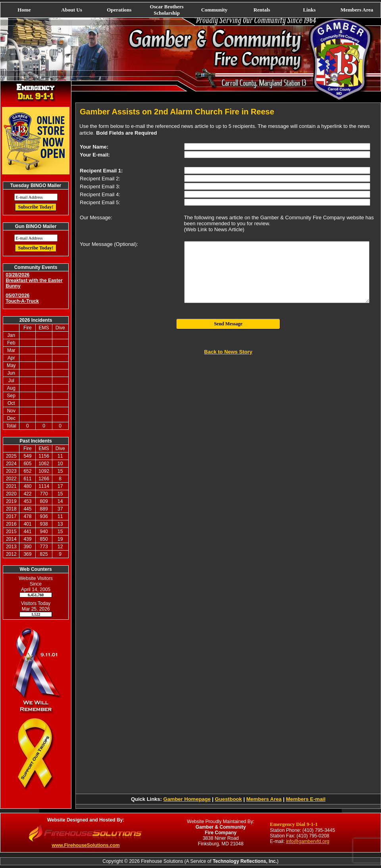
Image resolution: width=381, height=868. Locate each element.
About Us (71, 10)
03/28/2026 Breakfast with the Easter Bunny (34, 280)
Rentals (262, 10)
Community (214, 10)
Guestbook (229, 799)
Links (309, 10)
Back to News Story (228, 352)
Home (24, 10)
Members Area (357, 10)
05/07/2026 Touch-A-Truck (22, 298)
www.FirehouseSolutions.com (86, 845)
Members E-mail (306, 799)
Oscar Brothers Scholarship (167, 10)
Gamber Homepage (187, 799)
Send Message (228, 324)
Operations (119, 10)
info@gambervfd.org (308, 841)
